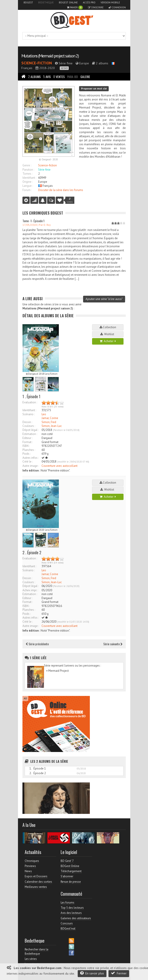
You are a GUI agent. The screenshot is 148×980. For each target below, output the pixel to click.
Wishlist (108, 334)
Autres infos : (31, 458)
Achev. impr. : (30, 590)
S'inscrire (96, 7)
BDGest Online (68, 2)
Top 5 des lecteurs (72, 908)
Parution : (28, 170)
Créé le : (28, 462)
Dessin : (27, 422)
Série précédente (37, 644)
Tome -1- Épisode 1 (33, 221)
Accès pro (89, 2)
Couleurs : (29, 426)
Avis (47, 77)
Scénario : (29, 414)
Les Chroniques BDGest (43, 213)
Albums (34, 77)
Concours (67, 923)
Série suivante (113, 644)
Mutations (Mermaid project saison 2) (50, 56)
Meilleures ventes (36, 887)
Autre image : (31, 466)
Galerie (85, 77)
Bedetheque (46, 2)
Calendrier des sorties (38, 882)
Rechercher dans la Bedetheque (36, 951)
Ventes (59, 77)
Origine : (28, 182)
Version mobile (110, 2)
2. (31, 773)
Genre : (27, 165)
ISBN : (26, 446)
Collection (108, 327)
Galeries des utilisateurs (76, 918)
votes (70, 200)
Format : (28, 442)
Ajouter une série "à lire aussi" (104, 299)
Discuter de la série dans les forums (61, 190)
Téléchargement (71, 871)
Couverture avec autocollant (60, 466)
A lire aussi (33, 299)
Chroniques (32, 861)
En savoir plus (92, 973)
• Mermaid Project (57, 671)
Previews (30, 866)
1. (31, 768)
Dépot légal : (31, 430)
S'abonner (67, 876)
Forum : (27, 190)
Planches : (29, 450)
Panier (75, 8)
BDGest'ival (68, 929)
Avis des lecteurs (71, 913)
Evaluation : (30, 402)
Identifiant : (29, 178)
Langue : (28, 186)
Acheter (108, 341)
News (28, 871)
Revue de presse (71, 882)
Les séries (31, 959)
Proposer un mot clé (94, 88)
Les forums (67, 903)
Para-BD (73, 77)
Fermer (119, 973)
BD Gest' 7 (67, 861)
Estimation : (30, 434)
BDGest (28, 2)
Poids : (27, 454)
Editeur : (27, 438)
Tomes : (27, 174)
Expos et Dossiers (36, 876)
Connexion (117, 7)
